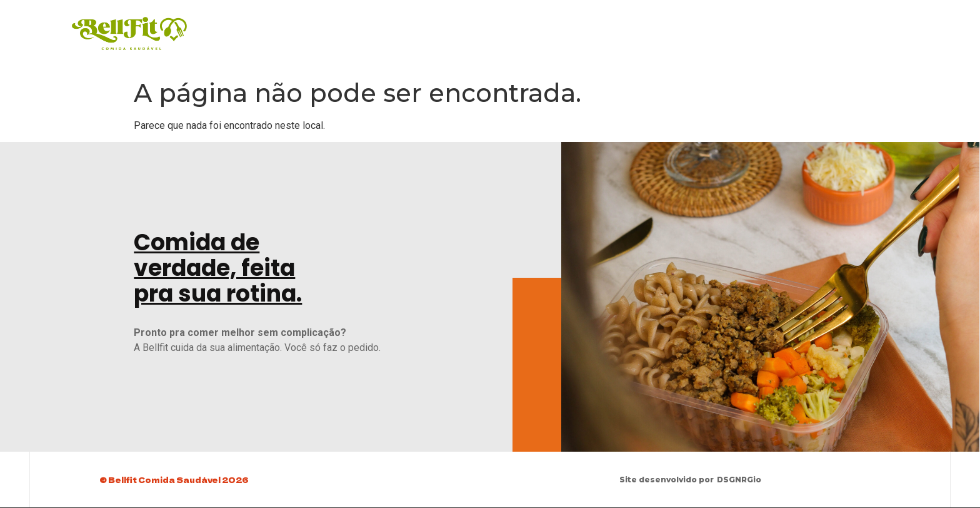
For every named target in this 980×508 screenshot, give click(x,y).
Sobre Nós (858, 28)
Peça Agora (785, 28)
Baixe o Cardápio (698, 28)
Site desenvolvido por (667, 480)
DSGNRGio (740, 480)
